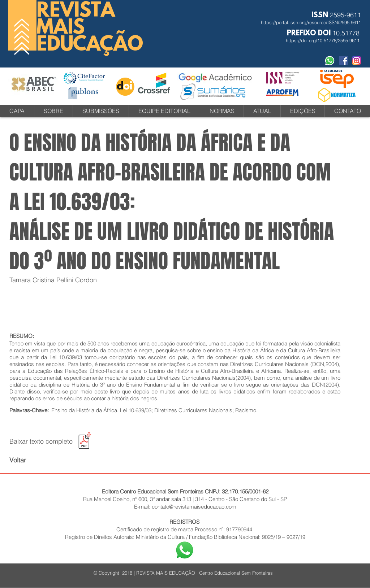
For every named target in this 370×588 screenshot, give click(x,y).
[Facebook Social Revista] (344, 60)
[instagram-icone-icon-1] (356, 60)
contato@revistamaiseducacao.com (194, 507)
